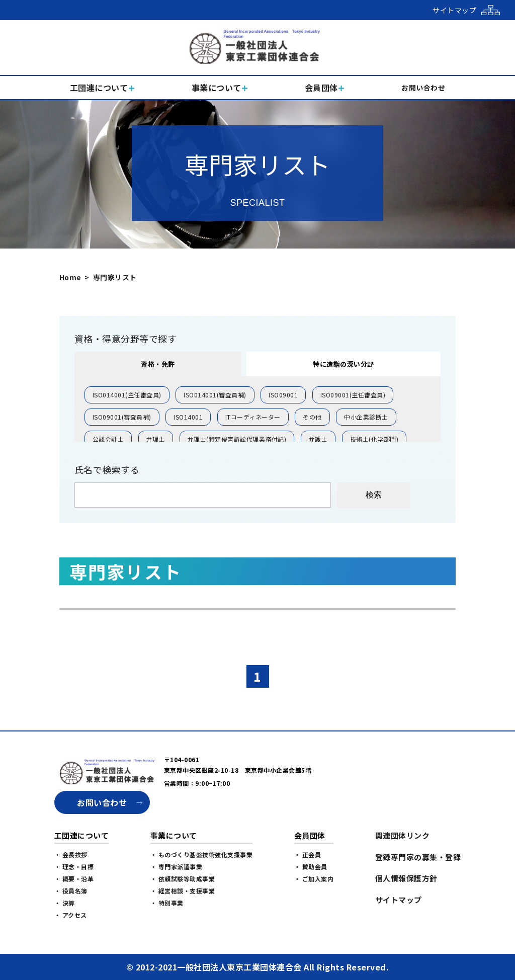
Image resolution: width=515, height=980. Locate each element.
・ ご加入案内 (314, 879)
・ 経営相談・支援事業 (183, 891)
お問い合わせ (102, 802)
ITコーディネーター (253, 417)
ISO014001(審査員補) (215, 395)
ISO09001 (283, 395)
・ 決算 (65, 903)
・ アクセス (71, 915)
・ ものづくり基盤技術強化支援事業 (202, 854)
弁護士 (318, 439)
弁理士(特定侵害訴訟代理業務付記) (237, 439)
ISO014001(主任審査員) (127, 395)
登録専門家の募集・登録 (418, 857)
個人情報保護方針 (406, 878)
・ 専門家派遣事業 (177, 867)
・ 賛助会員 (311, 867)
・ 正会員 (308, 854)
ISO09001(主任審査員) (353, 395)
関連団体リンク (403, 835)
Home (70, 277)
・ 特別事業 (167, 903)
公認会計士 (108, 439)
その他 (312, 417)
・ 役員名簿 (71, 891)
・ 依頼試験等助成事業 (183, 879)
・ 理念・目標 (74, 867)
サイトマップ (399, 900)
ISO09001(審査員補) (122, 417)
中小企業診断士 (366, 417)
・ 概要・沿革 (74, 879)
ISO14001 (188, 417)
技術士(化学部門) (374, 439)
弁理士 (156, 439)
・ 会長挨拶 (71, 854)
